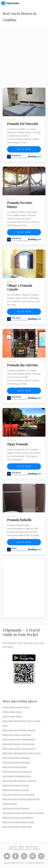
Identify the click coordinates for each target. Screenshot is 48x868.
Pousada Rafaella (19, 520)
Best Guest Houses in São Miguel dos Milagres (23, 813)
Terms (21, 847)
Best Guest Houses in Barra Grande (18, 744)
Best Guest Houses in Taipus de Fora (19, 749)
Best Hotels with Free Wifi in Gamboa (19, 730)
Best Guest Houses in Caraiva (16, 790)
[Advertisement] (24, 58)
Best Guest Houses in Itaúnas (16, 808)
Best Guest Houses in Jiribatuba (17, 735)
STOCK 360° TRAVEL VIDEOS (20, 849)
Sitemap (36, 849)
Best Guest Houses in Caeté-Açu (17, 772)
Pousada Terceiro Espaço (20, 205)
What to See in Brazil (12, 712)
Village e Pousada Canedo (20, 287)
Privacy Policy (32, 847)
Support (13, 847)
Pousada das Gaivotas (22, 365)
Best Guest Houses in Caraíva (16, 785)
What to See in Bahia (12, 716)
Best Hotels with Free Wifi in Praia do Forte (22, 753)
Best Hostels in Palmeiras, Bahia (17, 776)
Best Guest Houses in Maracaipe (17, 827)
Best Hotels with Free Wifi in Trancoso (19, 781)
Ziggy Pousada (17, 444)
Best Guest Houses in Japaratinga (18, 818)
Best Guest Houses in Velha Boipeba (19, 739)
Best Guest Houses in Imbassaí (16, 758)
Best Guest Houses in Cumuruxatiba (19, 795)
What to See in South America (16, 707)
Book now (24, 149)
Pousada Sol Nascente (23, 124)
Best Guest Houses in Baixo (15, 767)
